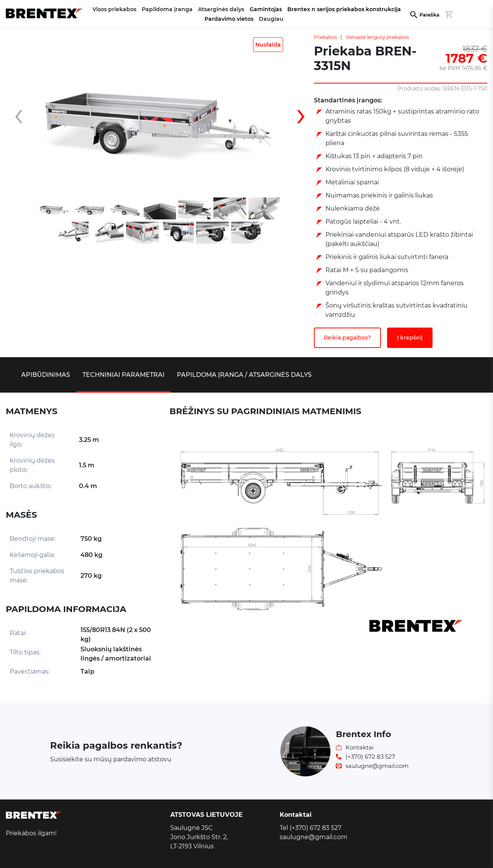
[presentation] (25, 114)
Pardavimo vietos (229, 19)
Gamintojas (266, 9)
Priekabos (325, 37)
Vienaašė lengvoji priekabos (377, 37)
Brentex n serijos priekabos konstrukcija (344, 9)
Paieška (429, 15)
